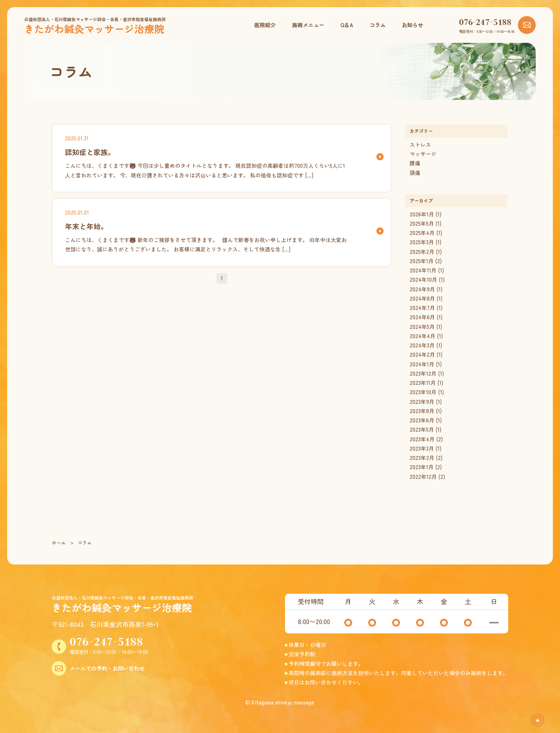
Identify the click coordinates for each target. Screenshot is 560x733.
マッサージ (423, 154)
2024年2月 (422, 354)
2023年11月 (423, 383)
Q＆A (347, 25)
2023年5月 (422, 429)
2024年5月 (422, 327)
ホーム (59, 543)
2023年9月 (422, 401)
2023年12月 (423, 373)
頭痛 (415, 173)
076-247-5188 (485, 22)
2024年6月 (422, 317)
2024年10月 (423, 279)
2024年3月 (422, 345)
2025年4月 (422, 233)
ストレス (420, 144)
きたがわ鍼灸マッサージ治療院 (94, 29)
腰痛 (415, 163)
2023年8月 (422, 411)
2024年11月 (423, 270)
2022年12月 (423, 476)
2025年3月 (422, 242)
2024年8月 (422, 298)
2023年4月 (422, 439)
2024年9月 (422, 289)
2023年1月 (422, 467)
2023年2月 (422, 458)
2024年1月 (422, 364)
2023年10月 (423, 392)
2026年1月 (422, 214)
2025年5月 (422, 223)
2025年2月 (422, 252)
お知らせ (412, 25)
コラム (378, 25)
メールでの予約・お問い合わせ (107, 668)
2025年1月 (422, 261)
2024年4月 (422, 336)
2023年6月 (422, 420)
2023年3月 (422, 448)
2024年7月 (422, 308)
